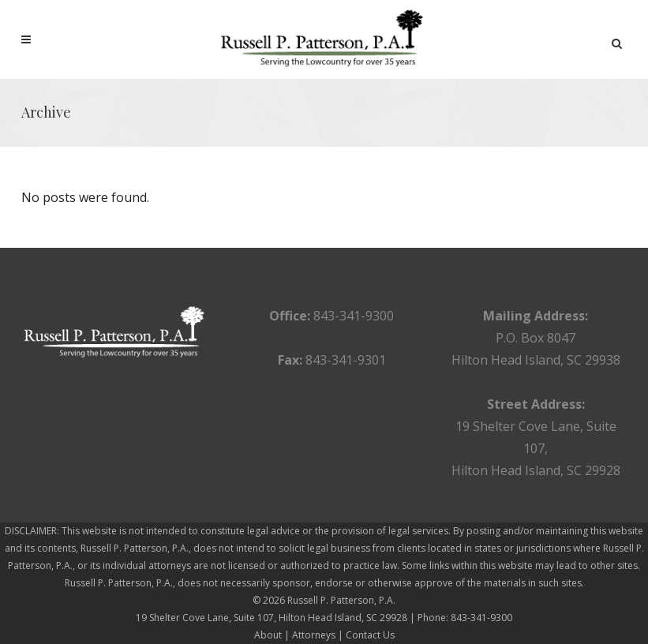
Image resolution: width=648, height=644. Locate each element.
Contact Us (370, 635)
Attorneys (314, 635)
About (268, 635)
